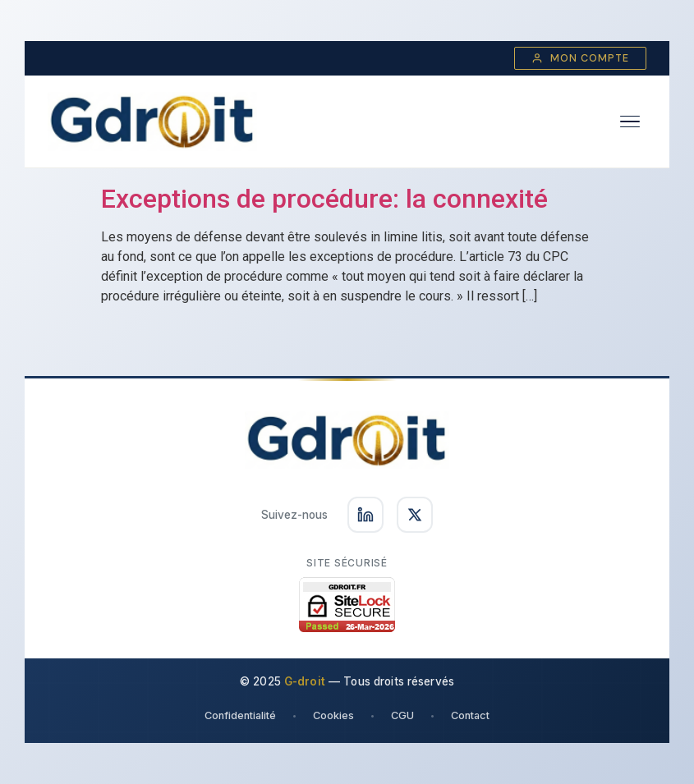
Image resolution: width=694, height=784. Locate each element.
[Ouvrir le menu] (630, 122)
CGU (402, 715)
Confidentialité (240, 715)
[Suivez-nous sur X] (415, 515)
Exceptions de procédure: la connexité (324, 199)
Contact (470, 715)
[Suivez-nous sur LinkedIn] (365, 515)
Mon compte (580, 58)
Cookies (333, 715)
